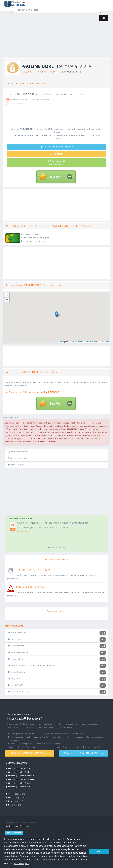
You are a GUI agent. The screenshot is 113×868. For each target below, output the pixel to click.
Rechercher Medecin (18, 452)
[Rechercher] (57, 10)
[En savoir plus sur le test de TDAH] (11, 571)
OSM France (104, 342)
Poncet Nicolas (16, 639)
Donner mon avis (17, 465)
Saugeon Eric (15, 679)
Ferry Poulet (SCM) (17, 633)
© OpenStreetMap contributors (82, 342)
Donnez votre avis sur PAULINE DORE (27, 83)
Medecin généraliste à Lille (18, 772)
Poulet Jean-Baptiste (18, 652)
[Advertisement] (58, 37)
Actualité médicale (57, 611)
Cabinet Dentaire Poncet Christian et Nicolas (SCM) (31, 665)
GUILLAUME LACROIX (18, 692)
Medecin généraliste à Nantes (19, 783)
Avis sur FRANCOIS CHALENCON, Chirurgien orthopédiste (53, 523)
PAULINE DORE (15, 685)
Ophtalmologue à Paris (16, 798)
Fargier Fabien (15, 659)
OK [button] (99, 852)
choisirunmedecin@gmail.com (17, 826)
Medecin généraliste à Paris (18, 768)
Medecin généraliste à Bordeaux (20, 779)
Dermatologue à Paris (16, 801)
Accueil (27, 72)
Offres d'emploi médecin (20, 714)
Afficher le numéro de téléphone (57, 147)
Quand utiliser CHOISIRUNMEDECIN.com (84, 753)
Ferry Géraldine (16, 646)
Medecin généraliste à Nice (18, 787)
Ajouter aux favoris (17, 458)
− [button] (7, 300)
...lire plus (22, 531)
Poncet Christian (16, 672)
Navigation (57, 154)
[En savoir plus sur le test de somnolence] (11, 588)
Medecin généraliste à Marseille (20, 776)
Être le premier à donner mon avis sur (32, 392)
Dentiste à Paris (13, 805)
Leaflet (61, 342)
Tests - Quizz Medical (57, 559)
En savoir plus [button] (22, 864)
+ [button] (7, 295)
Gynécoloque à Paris (15, 794)
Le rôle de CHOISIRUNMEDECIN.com (30, 753)
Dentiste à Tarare (46, 72)
